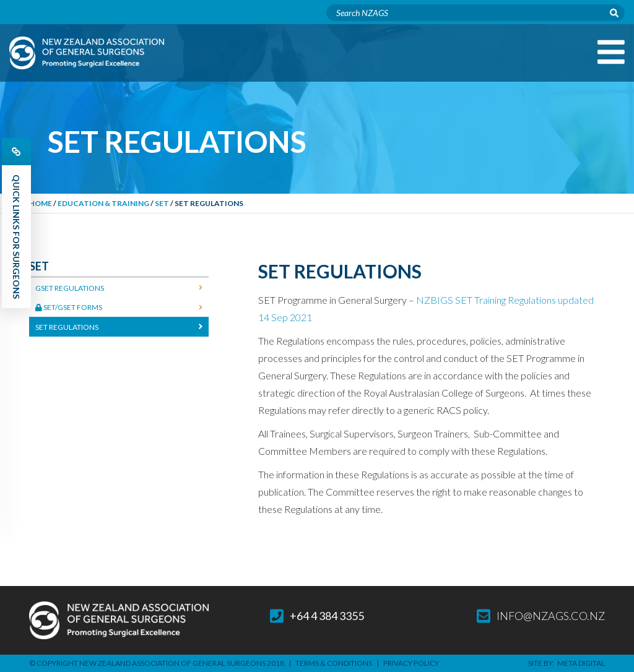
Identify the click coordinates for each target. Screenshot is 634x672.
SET (162, 203)
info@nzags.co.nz (541, 616)
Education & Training (103, 203)
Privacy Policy (411, 663)
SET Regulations (67, 327)
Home (41, 203)
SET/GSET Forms (69, 307)
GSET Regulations (70, 288)
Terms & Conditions (334, 663)
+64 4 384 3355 (317, 616)
